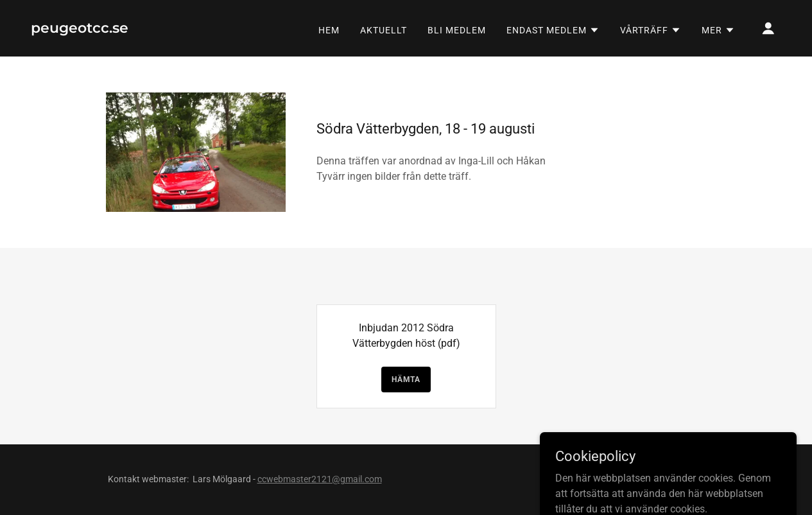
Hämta (406, 380)
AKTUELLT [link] (384, 30)
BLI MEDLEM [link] (457, 30)
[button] (553, 30)
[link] (80, 29)
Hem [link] (329, 30)
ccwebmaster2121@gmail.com (320, 479)
